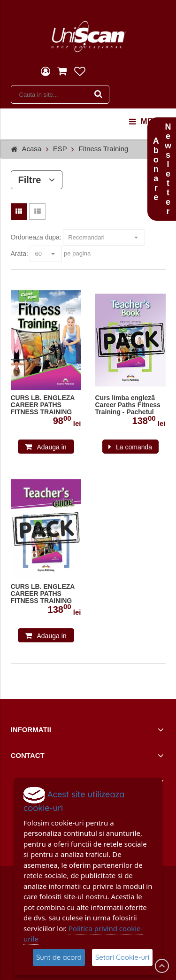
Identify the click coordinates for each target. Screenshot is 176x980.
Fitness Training (103, 149)
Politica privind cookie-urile (83, 934)
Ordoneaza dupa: (36, 237)
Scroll (162, 966)
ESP (60, 149)
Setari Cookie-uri (122, 957)
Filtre (37, 180)
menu (147, 122)
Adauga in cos (51, 448)
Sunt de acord (59, 957)
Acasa (32, 149)
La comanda (134, 447)
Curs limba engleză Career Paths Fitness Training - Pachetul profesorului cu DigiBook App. (128, 405)
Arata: (19, 254)
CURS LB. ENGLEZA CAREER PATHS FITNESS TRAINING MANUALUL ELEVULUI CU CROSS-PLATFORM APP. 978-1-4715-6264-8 (45, 405)
